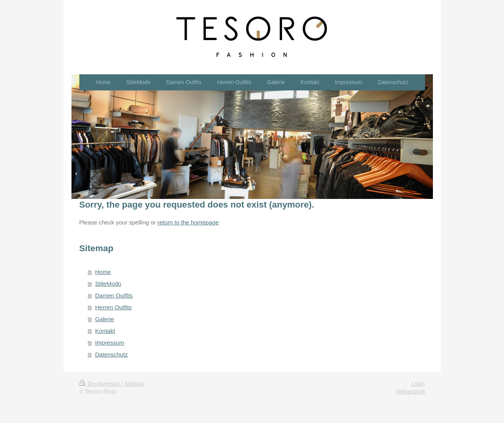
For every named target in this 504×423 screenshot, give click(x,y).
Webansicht (411, 392)
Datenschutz (111, 354)
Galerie (104, 319)
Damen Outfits (114, 295)
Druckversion (100, 384)
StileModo (108, 284)
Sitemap (135, 384)
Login (418, 384)
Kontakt (105, 331)
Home (103, 272)
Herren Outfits (113, 307)
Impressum (110, 343)
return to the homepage (188, 222)
